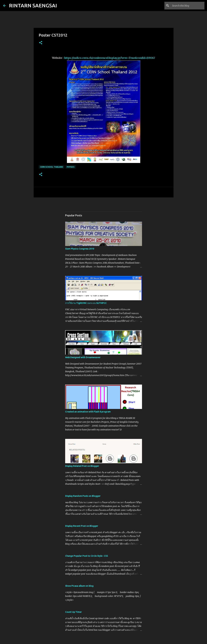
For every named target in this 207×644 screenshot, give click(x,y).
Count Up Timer (73, 612)
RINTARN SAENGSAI (33, 5)
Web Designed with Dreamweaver (83, 357)
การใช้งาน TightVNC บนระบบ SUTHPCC (86, 303)
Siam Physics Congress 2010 (80, 249)
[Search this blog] (188, 6)
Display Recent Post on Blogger (82, 526)
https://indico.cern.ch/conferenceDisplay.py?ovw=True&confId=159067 (110, 58)
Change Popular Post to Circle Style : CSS (87, 556)
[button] (41, 43)
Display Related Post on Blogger (82, 466)
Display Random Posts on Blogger (83, 496)
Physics (71, 167)
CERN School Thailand (52, 167)
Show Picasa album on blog (79, 586)
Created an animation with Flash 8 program (88, 412)
